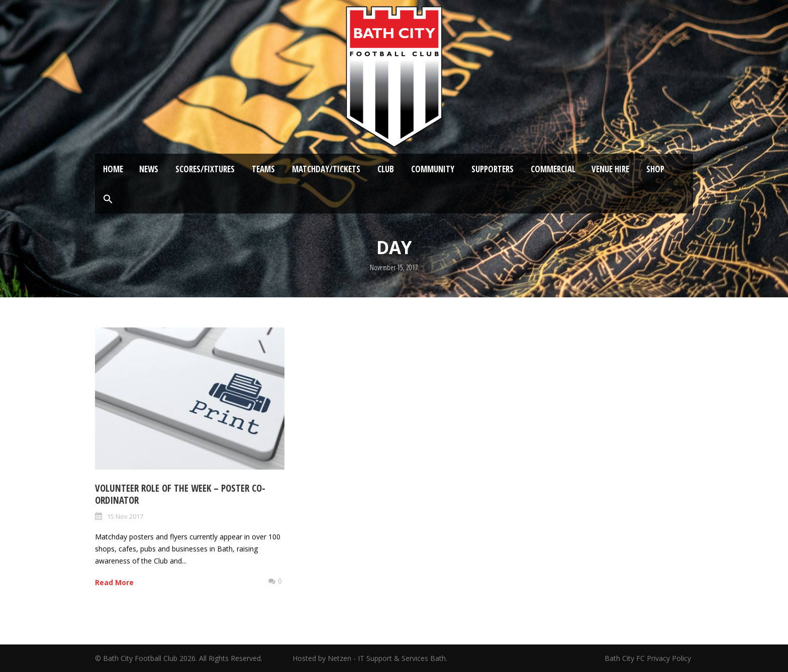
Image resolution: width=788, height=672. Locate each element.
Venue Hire (610, 169)
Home (113, 169)
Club (386, 169)
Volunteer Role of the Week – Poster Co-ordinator (180, 494)
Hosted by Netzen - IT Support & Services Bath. (370, 658)
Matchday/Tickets (326, 169)
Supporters (492, 169)
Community (433, 169)
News (149, 169)
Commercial (553, 169)
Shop (655, 169)
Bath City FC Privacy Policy (649, 658)
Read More (114, 582)
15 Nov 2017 (125, 516)
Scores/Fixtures (205, 169)
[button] (108, 199)
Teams (263, 169)
